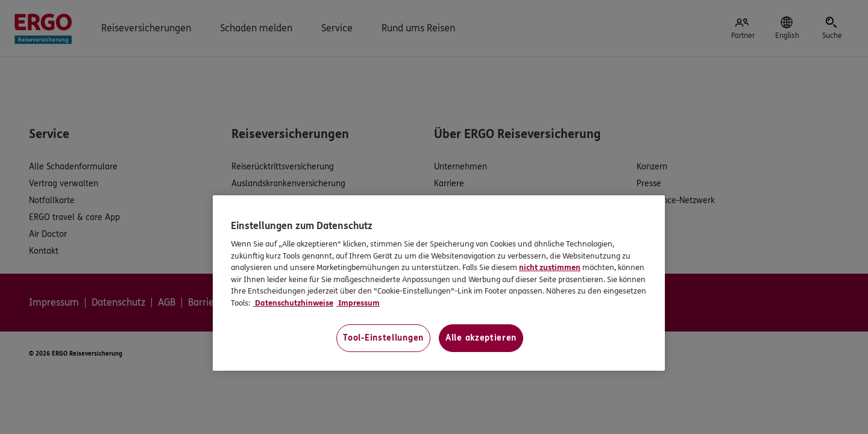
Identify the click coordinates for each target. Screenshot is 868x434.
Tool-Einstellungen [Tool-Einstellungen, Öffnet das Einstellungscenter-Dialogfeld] (383, 338)
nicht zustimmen (550, 268)
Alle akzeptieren (481, 338)
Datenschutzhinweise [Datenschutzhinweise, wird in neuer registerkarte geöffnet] (293, 303)
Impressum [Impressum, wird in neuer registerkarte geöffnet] (358, 303)
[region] (439, 283)
